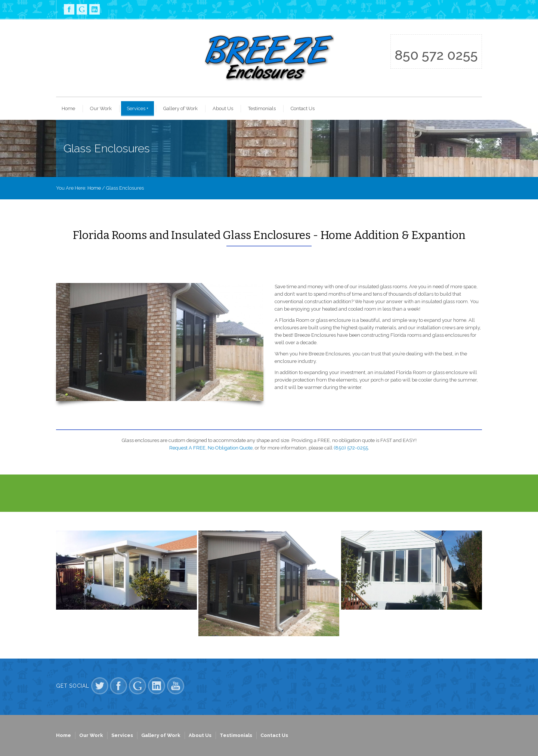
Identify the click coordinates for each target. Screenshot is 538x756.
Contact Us (303, 108)
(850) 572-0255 (351, 448)
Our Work (101, 108)
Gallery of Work (180, 108)
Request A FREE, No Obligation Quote (211, 448)
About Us (223, 108)
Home (68, 108)
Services (137, 108)
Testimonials (262, 108)
